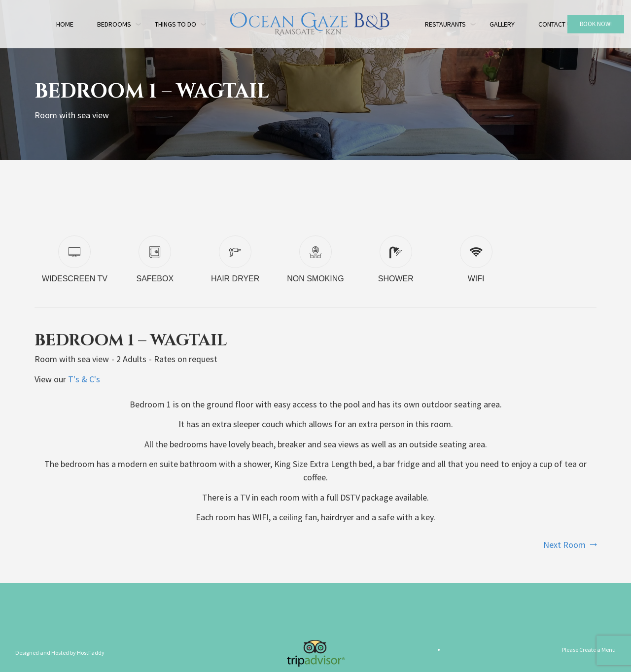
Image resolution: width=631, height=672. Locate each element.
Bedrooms (114, 24)
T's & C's (84, 379)
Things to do (175, 24)
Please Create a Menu (589, 650)
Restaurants (445, 24)
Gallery (502, 24)
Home (65, 24)
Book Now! (596, 24)
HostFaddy (91, 653)
